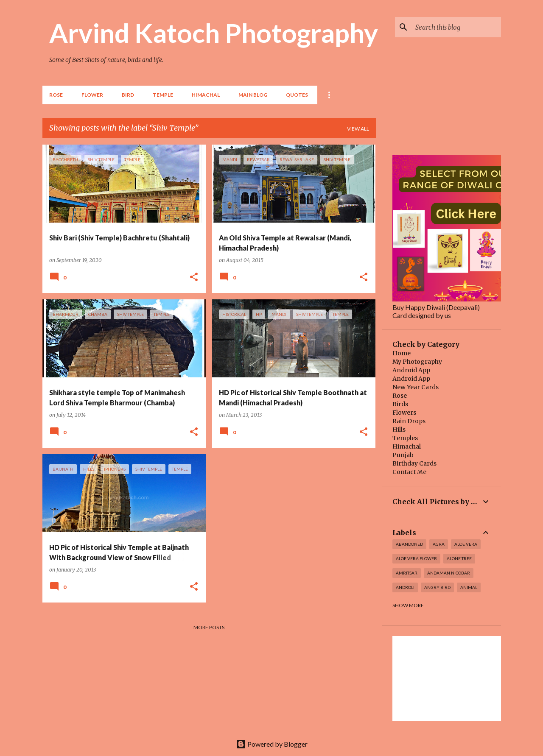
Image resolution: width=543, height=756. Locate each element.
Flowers (404, 413)
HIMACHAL (206, 95)
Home (402, 353)
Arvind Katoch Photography (214, 33)
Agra (439, 544)
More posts (209, 627)
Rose (56, 95)
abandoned (409, 544)
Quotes (297, 95)
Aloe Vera (466, 544)
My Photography (417, 362)
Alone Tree (459, 558)
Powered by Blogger (272, 744)
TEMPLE (163, 95)
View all (358, 129)
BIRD (128, 95)
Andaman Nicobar (449, 573)
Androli (405, 587)
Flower (92, 95)
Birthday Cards (414, 463)
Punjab (403, 455)
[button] (194, 277)
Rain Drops (409, 421)
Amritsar (407, 573)
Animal (469, 587)
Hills (399, 430)
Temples (405, 438)
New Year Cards (416, 387)
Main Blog (253, 95)
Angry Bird (437, 587)
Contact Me (409, 472)
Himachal (407, 446)
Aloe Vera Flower (416, 558)
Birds (400, 404)
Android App (411, 370)
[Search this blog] (456, 27)
